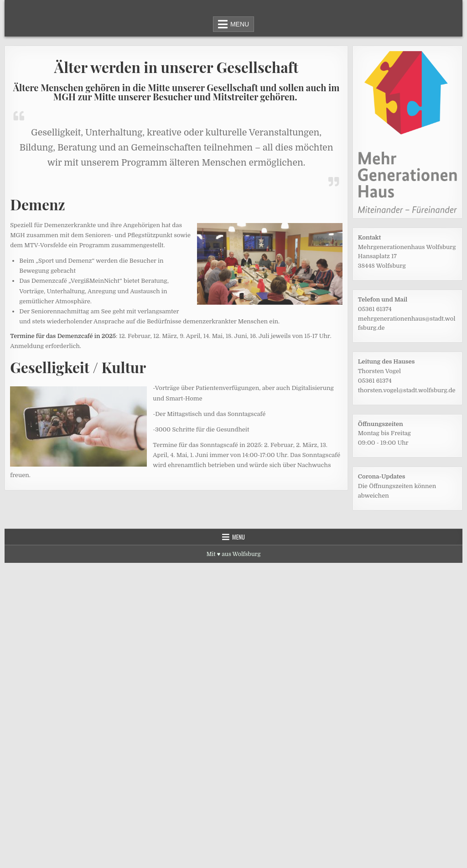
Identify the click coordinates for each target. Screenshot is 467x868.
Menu (240, 24)
